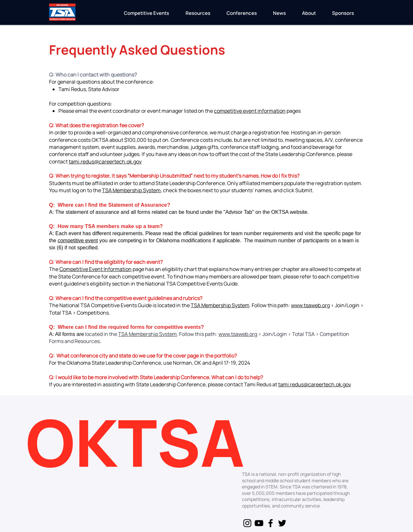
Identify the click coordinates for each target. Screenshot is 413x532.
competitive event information (250, 111)
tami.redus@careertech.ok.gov (105, 162)
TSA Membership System (131, 190)
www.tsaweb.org (310, 305)
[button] (146, 15)
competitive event (78, 240)
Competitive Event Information (96, 269)
